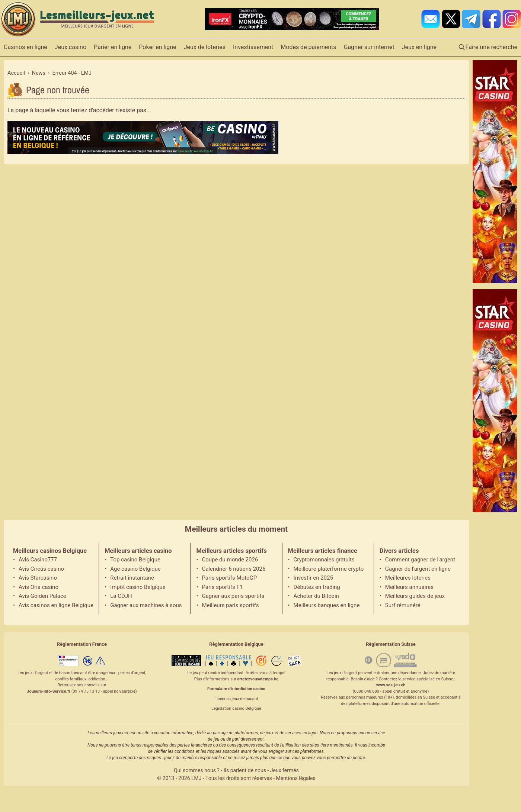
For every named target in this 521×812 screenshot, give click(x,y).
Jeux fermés (285, 770)
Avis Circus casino (41, 569)
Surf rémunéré (403, 605)
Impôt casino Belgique (138, 587)
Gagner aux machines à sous (146, 605)
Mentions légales (296, 778)
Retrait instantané (132, 578)
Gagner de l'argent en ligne (418, 569)
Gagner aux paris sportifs (233, 596)
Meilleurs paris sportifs (230, 605)
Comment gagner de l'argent (420, 560)
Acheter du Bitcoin (316, 596)
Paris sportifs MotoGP (229, 578)
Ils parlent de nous (245, 770)
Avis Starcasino (38, 578)
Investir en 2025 (313, 578)
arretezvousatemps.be (258, 679)
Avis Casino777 (38, 560)
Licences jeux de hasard (236, 699)
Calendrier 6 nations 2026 (234, 569)
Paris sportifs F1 (222, 587)
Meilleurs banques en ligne (327, 605)
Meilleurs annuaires (409, 587)
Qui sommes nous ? (197, 770)
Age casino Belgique (135, 569)
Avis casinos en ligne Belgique (56, 605)
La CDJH (121, 596)
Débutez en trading (317, 587)
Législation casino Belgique (236, 708)
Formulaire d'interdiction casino (236, 689)
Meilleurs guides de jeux (415, 596)
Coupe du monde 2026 (230, 560)
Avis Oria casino (39, 587)
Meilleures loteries (408, 578)
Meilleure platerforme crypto (329, 569)
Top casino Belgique (135, 560)
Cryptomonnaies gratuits (324, 560)
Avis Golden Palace (42, 596)
